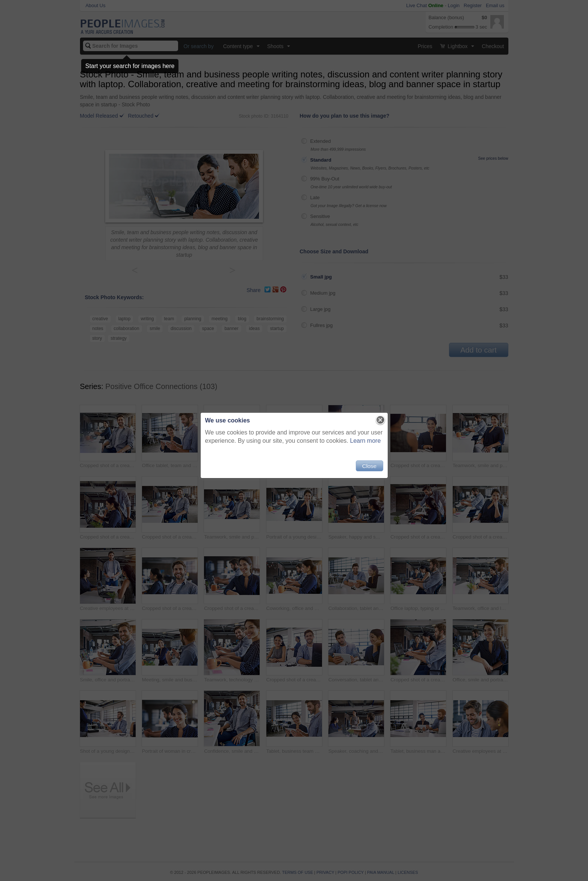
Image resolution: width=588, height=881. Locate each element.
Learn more (366, 441)
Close (369, 466)
